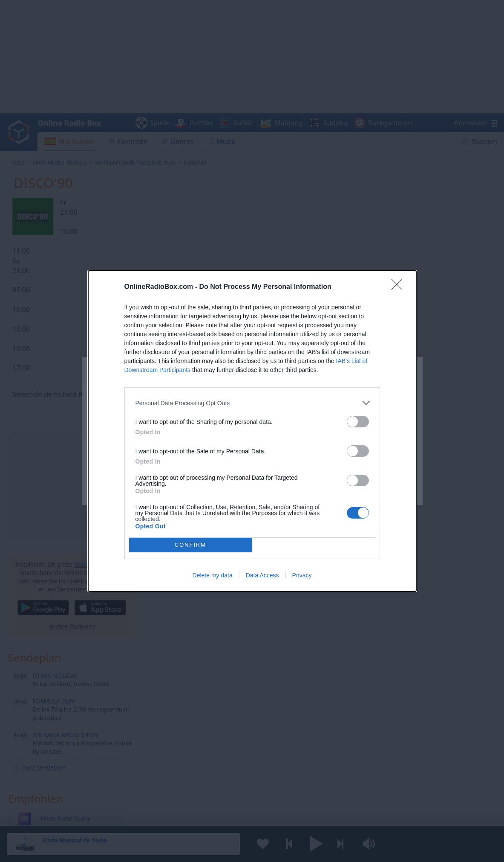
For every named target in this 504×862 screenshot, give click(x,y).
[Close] (400, 287)
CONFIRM (191, 545)
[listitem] (252, 403)
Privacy (302, 575)
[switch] (358, 422)
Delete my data (213, 575)
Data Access (262, 575)
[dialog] (252, 431)
